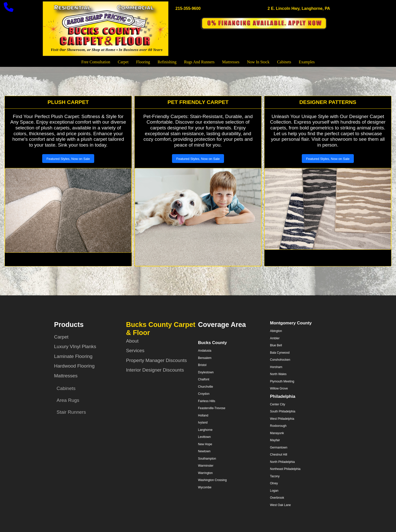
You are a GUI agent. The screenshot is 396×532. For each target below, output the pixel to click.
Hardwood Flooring (74, 366)
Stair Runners (71, 412)
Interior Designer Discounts (155, 370)
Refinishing (167, 62)
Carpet (123, 62)
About (132, 341)
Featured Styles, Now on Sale (68, 159)
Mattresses (231, 62)
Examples (307, 62)
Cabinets (284, 62)
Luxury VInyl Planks (75, 346)
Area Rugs (68, 400)
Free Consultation (96, 62)
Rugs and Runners (199, 62)
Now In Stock (258, 62)
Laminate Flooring (73, 356)
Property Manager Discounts (156, 360)
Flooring (143, 62)
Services (135, 351)
